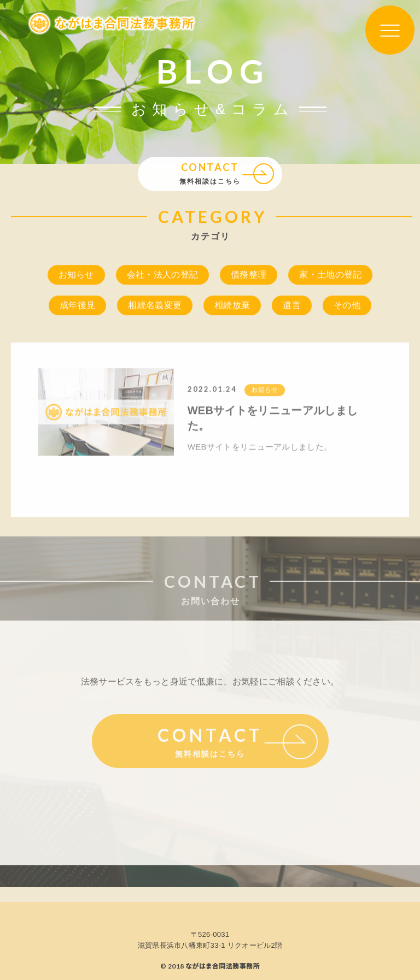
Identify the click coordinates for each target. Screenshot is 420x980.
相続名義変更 (155, 306)
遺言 (292, 306)
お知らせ (76, 276)
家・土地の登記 (330, 276)
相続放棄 (232, 306)
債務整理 (249, 276)
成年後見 (77, 306)
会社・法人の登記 (162, 276)
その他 (347, 306)
